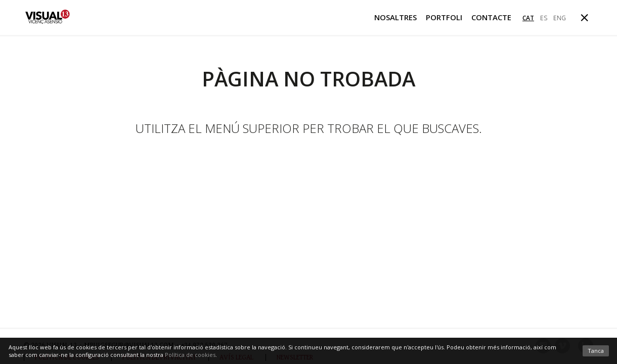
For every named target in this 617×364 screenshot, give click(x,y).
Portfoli (444, 17)
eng (560, 18)
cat (528, 18)
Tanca (596, 351)
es (544, 18)
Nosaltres (395, 17)
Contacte (491, 17)
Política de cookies (190, 355)
